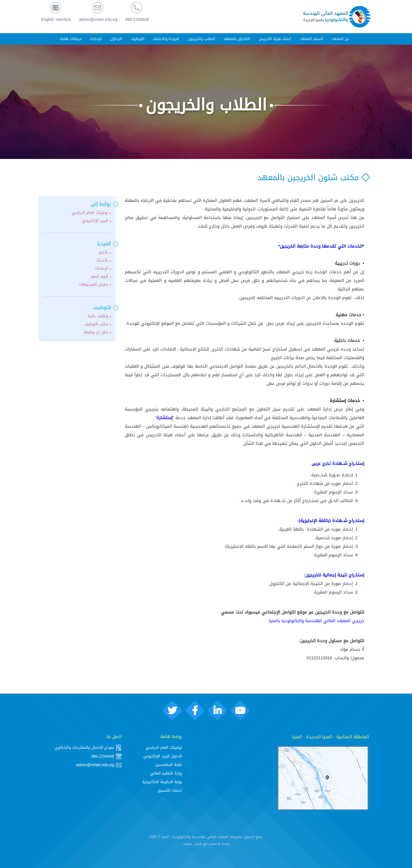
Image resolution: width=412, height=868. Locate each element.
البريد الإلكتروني (95, 221)
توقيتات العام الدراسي (90, 213)
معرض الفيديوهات (93, 284)
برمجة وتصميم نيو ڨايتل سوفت (206, 844)
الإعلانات (101, 268)
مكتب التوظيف (96, 324)
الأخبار (103, 252)
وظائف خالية (98, 316)
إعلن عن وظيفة (96, 332)
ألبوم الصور (99, 276)
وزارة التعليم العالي (166, 773)
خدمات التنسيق (170, 790)
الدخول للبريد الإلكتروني (163, 756)
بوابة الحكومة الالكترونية (162, 782)
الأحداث (102, 260)
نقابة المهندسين (168, 765)
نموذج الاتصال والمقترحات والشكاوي (88, 748)
